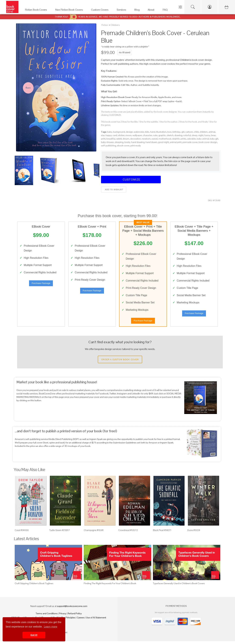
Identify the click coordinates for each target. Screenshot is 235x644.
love (169, 132)
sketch (170, 135)
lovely (127, 142)
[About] (152, 11)
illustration (161, 132)
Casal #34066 (22, 533)
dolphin (176, 139)
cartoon (189, 132)
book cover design (208, 142)
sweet (155, 139)
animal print (176, 142)
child (196, 132)
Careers (81, 620)
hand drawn (151, 142)
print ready (136, 146)
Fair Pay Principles (66, 620)
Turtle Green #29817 (60, 533)
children (204, 132)
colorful (187, 135)
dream (126, 139)
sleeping (119, 142)
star (103, 135)
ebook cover (123, 146)
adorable (192, 139)
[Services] (122, 11)
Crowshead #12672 (128, 533)
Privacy (63, 616)
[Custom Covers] (101, 11)
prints (183, 139)
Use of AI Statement (96, 620)
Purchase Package (41, 285)
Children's (115, 25)
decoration (136, 139)
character (148, 135)
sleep (195, 135)
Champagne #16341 (94, 533)
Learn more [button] (51, 627)
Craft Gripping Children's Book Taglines (34, 586)
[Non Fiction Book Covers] (70, 11)
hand (153, 132)
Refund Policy (75, 616)
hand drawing (138, 142)
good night (164, 142)
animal (212, 132)
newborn (146, 139)
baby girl (214, 139)
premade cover (190, 142)
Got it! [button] (34, 635)
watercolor (139, 132)
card (115, 135)
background (119, 132)
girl (183, 132)
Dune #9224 (194, 533)
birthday (176, 132)
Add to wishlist (114, 190)
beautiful (111, 139)
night (201, 135)
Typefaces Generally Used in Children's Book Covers (179, 586)
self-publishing (109, 146)
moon (129, 135)
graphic (162, 135)
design (129, 132)
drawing (178, 135)
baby (110, 132)
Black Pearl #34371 (162, 533)
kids (147, 132)
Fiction (105, 25)
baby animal (203, 139)
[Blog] (138, 11)
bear (213, 135)
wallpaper (137, 135)
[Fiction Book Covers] (37, 11)
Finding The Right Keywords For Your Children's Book (110, 586)
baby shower (107, 142)
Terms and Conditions (47, 616)
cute (155, 135)
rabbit (119, 139)
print (103, 139)
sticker (121, 135)
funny (207, 135)
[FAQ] (166, 11)
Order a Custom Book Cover (120, 362)
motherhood (165, 139)
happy (109, 135)
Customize (131, 179)
